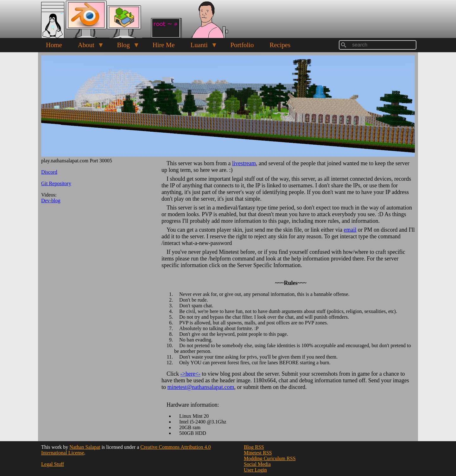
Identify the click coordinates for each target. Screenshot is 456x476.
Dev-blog (51, 200)
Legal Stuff (53, 464)
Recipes (280, 45)
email (350, 230)
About (87, 47)
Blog (124, 47)
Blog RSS (254, 447)
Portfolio (242, 45)
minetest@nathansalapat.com (201, 387)
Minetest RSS (258, 453)
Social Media (257, 464)
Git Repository (56, 183)
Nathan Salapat (85, 447)
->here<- (190, 374)
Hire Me (164, 45)
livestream (244, 163)
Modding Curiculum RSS (270, 458)
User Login (255, 470)
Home (54, 45)
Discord (49, 172)
